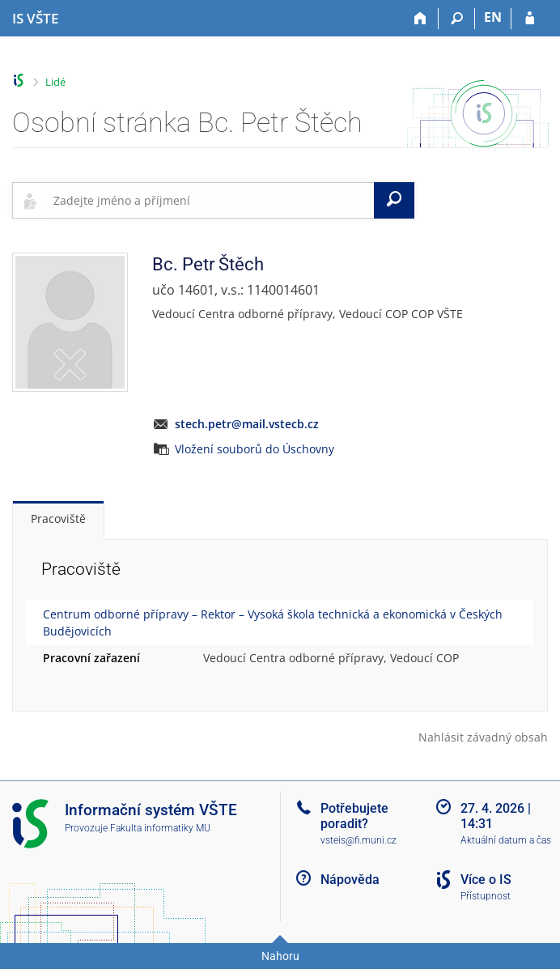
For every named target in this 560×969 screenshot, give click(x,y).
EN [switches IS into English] (493, 17)
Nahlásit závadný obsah (483, 737)
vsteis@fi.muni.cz (358, 840)
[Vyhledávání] (457, 19)
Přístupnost (486, 896)
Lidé (55, 82)
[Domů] (420, 19)
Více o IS (486, 880)
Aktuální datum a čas (506, 840)
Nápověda (350, 880)
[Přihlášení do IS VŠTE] (530, 19)
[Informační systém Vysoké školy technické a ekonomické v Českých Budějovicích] (35, 19)
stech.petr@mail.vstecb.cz (247, 424)
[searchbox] (210, 200)
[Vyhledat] (394, 200)
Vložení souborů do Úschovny (255, 449)
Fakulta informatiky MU (160, 828)
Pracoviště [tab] (58, 518)
